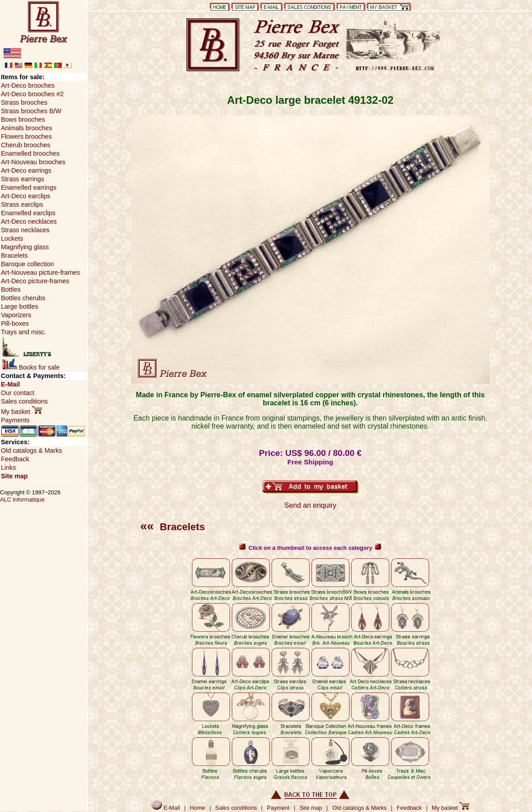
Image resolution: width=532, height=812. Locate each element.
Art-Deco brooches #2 (32, 94)
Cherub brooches (26, 145)
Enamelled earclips (28, 213)
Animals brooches (26, 128)
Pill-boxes (15, 323)
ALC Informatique (22, 500)
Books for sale (31, 367)
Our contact (17, 393)
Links (9, 468)
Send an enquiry (310, 505)
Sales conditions (24, 401)
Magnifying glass (25, 247)
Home (197, 808)
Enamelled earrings (29, 187)
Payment (279, 808)
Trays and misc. (23, 332)
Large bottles (19, 306)
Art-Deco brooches (28, 85)
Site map (14, 476)
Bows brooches (23, 119)
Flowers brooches (26, 136)
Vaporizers (16, 315)
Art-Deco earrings (26, 170)
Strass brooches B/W (31, 111)
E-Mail (10, 384)
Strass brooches (24, 102)
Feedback (15, 459)
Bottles (11, 289)
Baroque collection (27, 264)
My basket (21, 412)
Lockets (12, 238)
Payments (15, 420)
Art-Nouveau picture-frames (40, 272)
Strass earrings (23, 179)
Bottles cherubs (23, 298)
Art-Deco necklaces (29, 221)
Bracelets (173, 527)
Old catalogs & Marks (32, 451)
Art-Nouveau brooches (33, 162)
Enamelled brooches (30, 153)
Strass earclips (22, 204)
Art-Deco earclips (26, 196)
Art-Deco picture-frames (35, 281)
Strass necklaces (25, 230)
